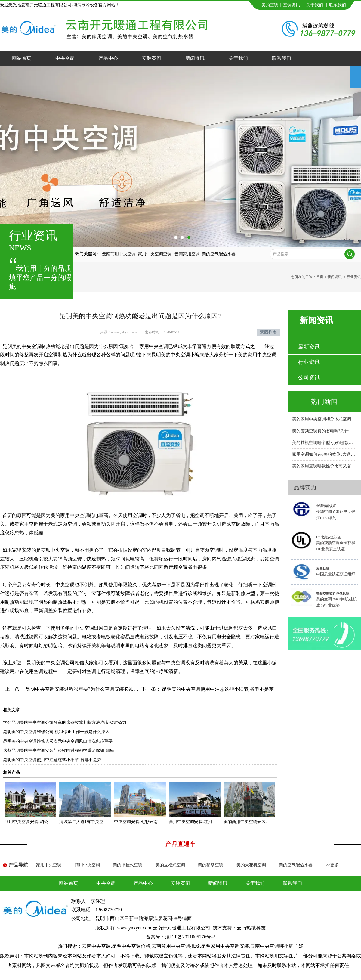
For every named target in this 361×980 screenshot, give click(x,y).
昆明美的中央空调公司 (51, 663)
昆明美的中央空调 (22, 346)
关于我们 (315, 5)
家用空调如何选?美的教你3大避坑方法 (324, 454)
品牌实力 (305, 487)
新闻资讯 (195, 58)
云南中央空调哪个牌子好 (277, 946)
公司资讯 (309, 377)
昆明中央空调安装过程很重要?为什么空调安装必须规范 (84, 689)
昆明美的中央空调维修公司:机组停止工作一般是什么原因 (56, 732)
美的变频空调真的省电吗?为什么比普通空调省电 (324, 431)
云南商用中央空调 (119, 254)
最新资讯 (309, 347)
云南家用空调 (187, 254)
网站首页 (22, 58)
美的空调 (270, 5)
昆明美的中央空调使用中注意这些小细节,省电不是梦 (217, 689)
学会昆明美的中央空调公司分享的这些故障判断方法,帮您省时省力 (65, 723)
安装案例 (152, 58)
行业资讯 (309, 362)
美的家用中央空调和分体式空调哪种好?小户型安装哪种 (324, 419)
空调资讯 (292, 5)
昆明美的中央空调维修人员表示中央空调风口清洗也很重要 (58, 741)
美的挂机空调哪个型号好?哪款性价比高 (324, 443)
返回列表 (268, 332)
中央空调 (65, 58)
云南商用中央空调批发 (176, 946)
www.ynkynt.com (124, 332)
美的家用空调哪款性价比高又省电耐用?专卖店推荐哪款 (324, 466)
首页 (320, 277)
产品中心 (108, 58)
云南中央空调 (96, 946)
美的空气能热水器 (219, 254)
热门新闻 (324, 401)
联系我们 (338, 5)
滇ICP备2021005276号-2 (190, 937)
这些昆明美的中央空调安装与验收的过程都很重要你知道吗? (59, 751)
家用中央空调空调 (155, 254)
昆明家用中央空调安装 (225, 946)
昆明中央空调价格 (131, 946)
